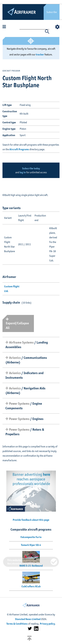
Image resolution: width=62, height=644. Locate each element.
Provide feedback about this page (31, 520)
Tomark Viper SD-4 (31, 545)
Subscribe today (31, 168)
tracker (40, 54)
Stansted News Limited (28, 619)
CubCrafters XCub (31, 586)
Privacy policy (47, 624)
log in (23, 172)
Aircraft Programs (19, 149)
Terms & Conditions (17, 624)
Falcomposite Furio (31, 537)
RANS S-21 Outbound (31, 566)
